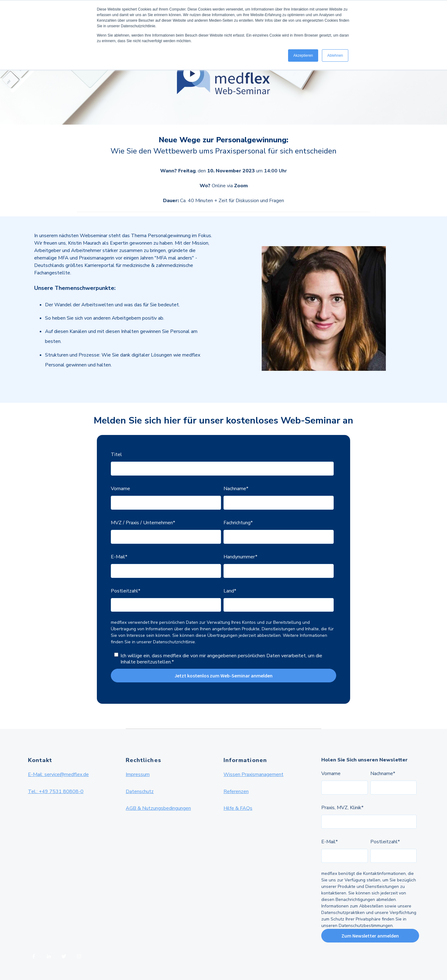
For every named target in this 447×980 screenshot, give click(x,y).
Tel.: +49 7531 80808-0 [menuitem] (56, 792)
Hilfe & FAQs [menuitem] (238, 808)
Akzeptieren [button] (303, 55)
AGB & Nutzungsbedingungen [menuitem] (158, 808)
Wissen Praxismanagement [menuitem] (253, 774)
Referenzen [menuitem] (236, 792)
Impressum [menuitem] (138, 774)
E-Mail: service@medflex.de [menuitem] (58, 774)
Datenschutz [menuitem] (140, 792)
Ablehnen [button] (335, 55)
